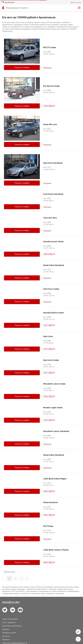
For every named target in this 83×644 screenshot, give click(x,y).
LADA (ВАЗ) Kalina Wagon (55, 479)
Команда (6, 629)
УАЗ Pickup (48, 526)
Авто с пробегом (9, 622)
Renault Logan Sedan (53, 407)
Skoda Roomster (51, 502)
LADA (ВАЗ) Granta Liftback (56, 550)
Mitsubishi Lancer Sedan (54, 384)
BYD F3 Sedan (50, 47)
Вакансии (6, 639)
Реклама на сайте (9, 633)
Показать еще (9, 572)
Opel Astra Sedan (51, 360)
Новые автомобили (10, 619)
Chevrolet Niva (50, 218)
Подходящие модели (17, 8)
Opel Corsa (48, 336)
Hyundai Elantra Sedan (53, 313)
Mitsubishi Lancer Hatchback (56, 431)
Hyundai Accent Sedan (53, 241)
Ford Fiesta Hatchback (53, 194)
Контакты (6, 636)
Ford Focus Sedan (51, 289)
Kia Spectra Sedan (51, 86)
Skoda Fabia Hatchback (54, 265)
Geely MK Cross (50, 124)
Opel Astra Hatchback (53, 163)
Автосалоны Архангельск (12, 626)
